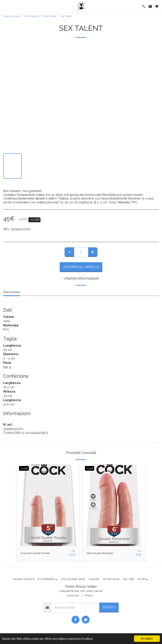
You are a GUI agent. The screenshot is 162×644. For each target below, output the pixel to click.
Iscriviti (109, 607)
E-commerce (31, 16)
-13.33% (90, 468)
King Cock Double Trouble (35, 553)
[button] (5, 6)
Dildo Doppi (50, 16)
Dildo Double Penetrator (100, 553)
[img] (48, 505)
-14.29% (24, 468)
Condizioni (73, 595)
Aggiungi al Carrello (81, 267)
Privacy (89, 595)
